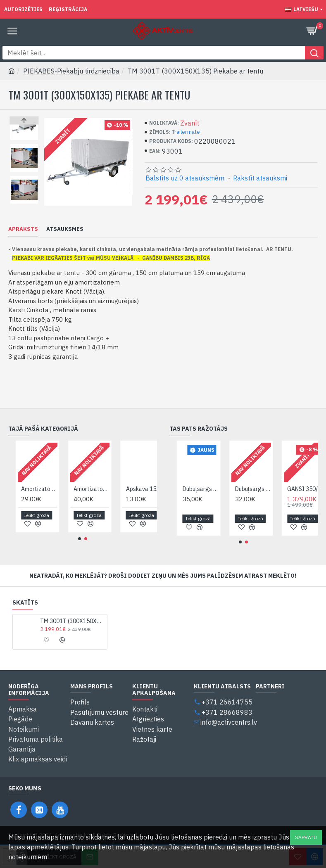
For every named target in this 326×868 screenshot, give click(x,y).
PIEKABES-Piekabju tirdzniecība (71, 71)
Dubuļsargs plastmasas (269, 489)
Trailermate (186, 132)
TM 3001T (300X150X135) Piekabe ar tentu (72, 621)
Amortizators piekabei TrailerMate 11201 (55, 489)
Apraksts (23, 229)
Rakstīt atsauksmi (260, 178)
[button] (24, 202)
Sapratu (306, 837)
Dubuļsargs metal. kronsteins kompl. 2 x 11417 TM (216, 489)
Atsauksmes (65, 229)
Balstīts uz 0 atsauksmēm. (186, 178)
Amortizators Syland (107, 489)
